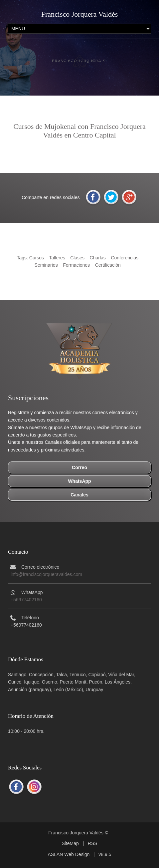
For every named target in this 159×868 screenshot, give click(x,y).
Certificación (108, 265)
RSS (93, 843)
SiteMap (70, 843)
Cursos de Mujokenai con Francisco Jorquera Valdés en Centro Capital (79, 131)
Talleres (57, 258)
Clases (77, 258)
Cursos (37, 258)
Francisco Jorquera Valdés (80, 14)
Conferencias (125, 258)
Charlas (98, 258)
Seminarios (46, 265)
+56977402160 (26, 600)
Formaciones (76, 265)
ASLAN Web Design (69, 854)
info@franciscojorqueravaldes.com (46, 574)
